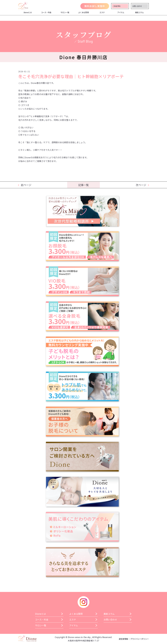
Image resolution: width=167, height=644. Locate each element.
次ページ (141, 185)
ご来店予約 (117, 6)
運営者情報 (123, 639)
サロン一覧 (65, 12)
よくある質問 (83, 12)
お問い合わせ (137, 6)
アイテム (121, 12)
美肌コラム (139, 12)
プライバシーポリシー (140, 639)
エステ (102, 12)
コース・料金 (46, 12)
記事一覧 (83, 185)
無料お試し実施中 (95, 6)
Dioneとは (28, 12)
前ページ (26, 185)
